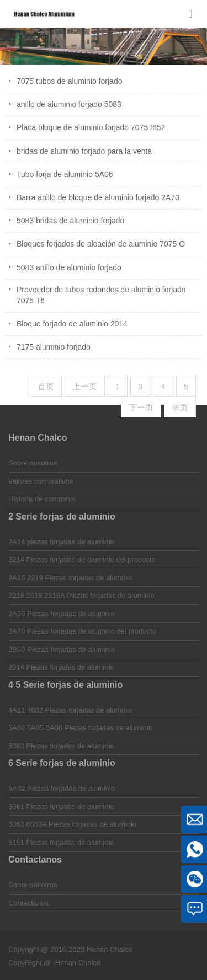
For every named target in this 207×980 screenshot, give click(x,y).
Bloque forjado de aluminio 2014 (72, 324)
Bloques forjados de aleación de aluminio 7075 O (101, 244)
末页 (180, 407)
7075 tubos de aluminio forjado (69, 81)
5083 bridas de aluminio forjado (70, 221)
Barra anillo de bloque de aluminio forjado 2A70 (98, 197)
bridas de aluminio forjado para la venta (84, 151)
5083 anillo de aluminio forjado (69, 267)
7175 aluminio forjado (54, 347)
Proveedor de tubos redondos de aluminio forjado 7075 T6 (101, 295)
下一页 (141, 407)
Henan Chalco (78, 963)
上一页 (85, 386)
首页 (46, 386)
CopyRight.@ (30, 963)
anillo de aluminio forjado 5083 (69, 104)
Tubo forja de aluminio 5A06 (65, 174)
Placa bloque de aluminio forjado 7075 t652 (91, 127)
